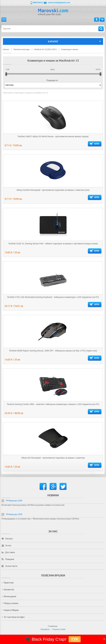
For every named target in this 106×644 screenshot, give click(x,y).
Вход (97, 19)
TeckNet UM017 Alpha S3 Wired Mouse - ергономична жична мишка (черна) (53, 136)
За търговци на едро (14, 617)
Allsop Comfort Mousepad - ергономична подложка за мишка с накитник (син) (53, 190)
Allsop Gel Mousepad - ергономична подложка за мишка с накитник (53, 458)
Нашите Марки (11, 610)
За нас (8, 546)
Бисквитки (9, 590)
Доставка (10, 553)
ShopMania (45, 629)
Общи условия (11, 603)
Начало (9, 539)
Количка (102, 19)
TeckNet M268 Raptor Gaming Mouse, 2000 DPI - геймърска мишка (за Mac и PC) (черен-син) (53, 351)
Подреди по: (52, 80)
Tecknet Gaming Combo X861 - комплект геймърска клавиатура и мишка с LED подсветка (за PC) (53, 404)
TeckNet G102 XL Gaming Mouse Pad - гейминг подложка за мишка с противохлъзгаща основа (53, 244)
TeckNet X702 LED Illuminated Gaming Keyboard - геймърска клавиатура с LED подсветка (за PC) (53, 297)
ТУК (75, 639)
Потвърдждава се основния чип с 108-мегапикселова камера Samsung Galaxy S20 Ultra (40, 519)
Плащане (10, 559)
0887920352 (38, 3)
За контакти (11, 566)
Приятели (9, 583)
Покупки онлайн (59, 629)
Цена (53, 69)
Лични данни (10, 597)
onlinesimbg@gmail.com (59, 3)
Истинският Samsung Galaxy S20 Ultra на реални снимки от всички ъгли (33, 505)
